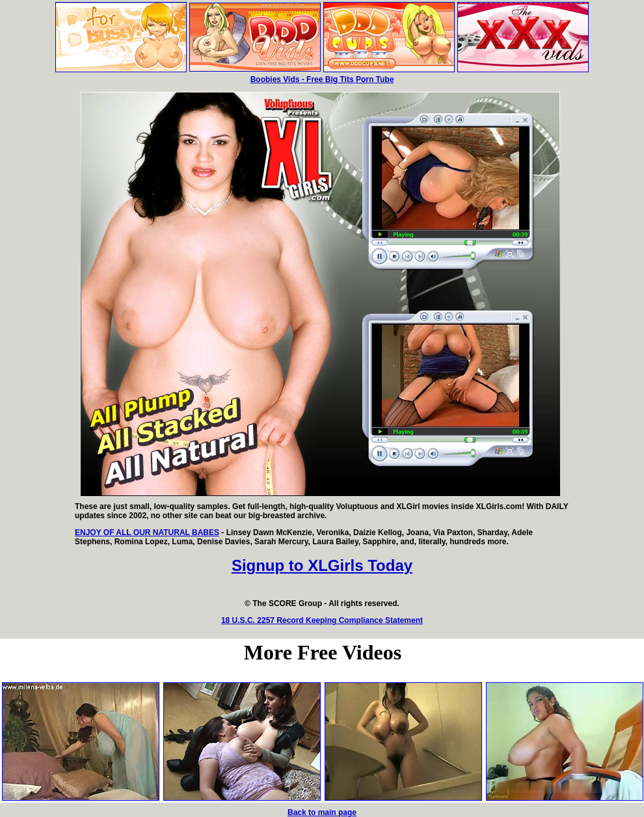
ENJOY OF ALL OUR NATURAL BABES (147, 533)
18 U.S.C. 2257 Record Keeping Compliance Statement (322, 620)
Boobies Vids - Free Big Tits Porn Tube (322, 79)
